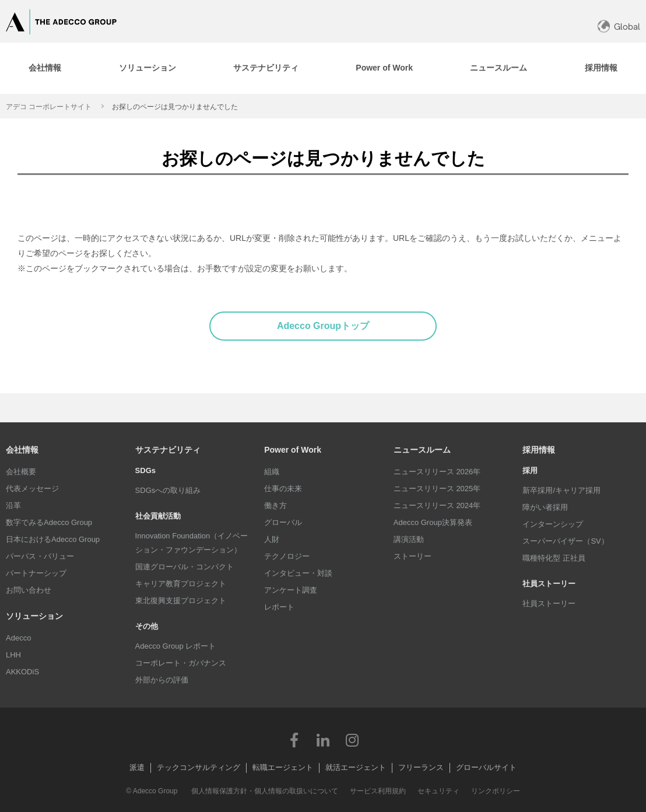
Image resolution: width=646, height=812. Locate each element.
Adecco (18, 638)
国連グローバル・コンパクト (185, 567)
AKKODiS (22, 672)
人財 (272, 539)
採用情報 (539, 450)
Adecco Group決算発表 (433, 522)
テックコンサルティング (199, 767)
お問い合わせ (29, 590)
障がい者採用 (545, 507)
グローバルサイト (486, 767)
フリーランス (421, 767)
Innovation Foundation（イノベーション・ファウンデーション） (192, 543)
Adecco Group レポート (176, 646)
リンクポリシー (496, 791)
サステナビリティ (168, 450)
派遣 (137, 767)
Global (627, 27)
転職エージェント (283, 767)
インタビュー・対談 (298, 573)
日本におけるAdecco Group (53, 539)
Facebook (294, 740)
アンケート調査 (291, 590)
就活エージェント (356, 767)
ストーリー (412, 556)
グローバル (283, 522)
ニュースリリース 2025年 (437, 489)
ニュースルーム (422, 450)
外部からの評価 (162, 680)
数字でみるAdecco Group (49, 522)
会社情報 (22, 450)
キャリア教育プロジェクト (181, 584)
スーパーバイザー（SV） (565, 541)
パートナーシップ (36, 573)
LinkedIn (323, 740)
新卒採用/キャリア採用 (561, 490)
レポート (279, 607)
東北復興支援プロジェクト (181, 601)
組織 (272, 472)
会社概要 (21, 472)
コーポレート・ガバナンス (181, 663)
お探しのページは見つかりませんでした (175, 107)
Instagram (352, 740)
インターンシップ (553, 524)
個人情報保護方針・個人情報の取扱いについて (265, 791)
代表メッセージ (32, 489)
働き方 (275, 505)
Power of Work (293, 450)
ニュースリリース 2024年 (437, 505)
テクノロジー (287, 556)
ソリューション (34, 616)
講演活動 (409, 539)
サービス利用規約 (378, 791)
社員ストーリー (549, 603)
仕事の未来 (283, 489)
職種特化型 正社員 (554, 558)
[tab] (147, 68)
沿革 (13, 505)
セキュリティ (438, 791)
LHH (13, 655)
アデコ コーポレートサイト (49, 107)
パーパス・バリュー (40, 556)
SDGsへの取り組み (168, 490)
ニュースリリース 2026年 (437, 472)
